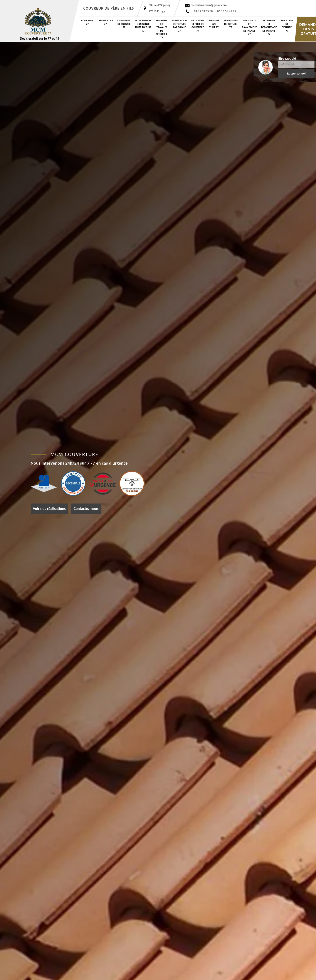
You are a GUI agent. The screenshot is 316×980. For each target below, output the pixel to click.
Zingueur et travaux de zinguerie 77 (162, 29)
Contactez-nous (86, 509)
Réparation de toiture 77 (231, 24)
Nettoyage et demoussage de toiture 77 (269, 27)
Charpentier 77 (106, 22)
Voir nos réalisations (49, 509)
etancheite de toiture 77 (124, 24)
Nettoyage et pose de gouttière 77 (198, 26)
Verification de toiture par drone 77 (179, 26)
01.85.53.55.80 (203, 11)
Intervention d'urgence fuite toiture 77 (143, 26)
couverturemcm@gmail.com (209, 5)
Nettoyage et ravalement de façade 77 (249, 27)
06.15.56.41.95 (227, 11)
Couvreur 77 (87, 22)
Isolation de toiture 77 (287, 26)
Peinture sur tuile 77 (214, 24)
